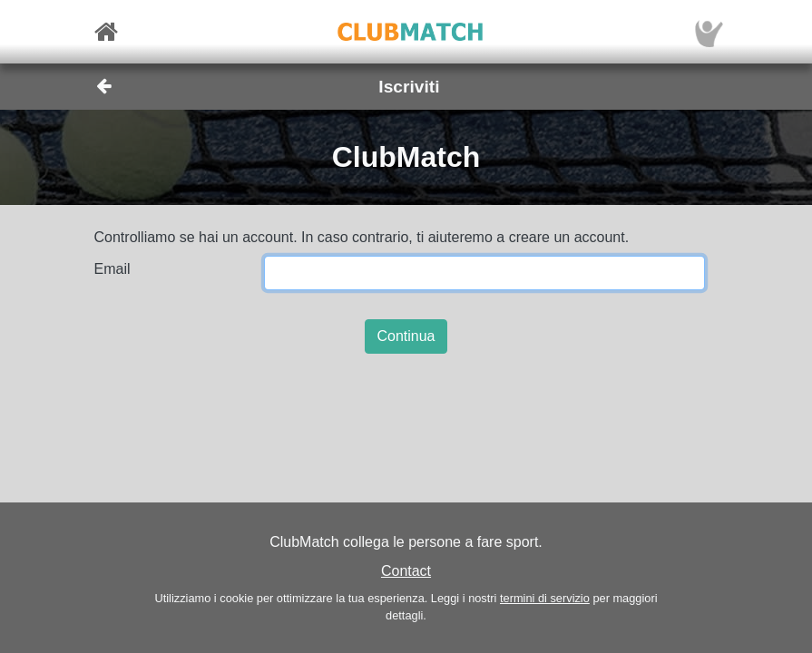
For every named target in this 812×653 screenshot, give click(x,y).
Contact (406, 571)
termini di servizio (545, 598)
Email (113, 269)
